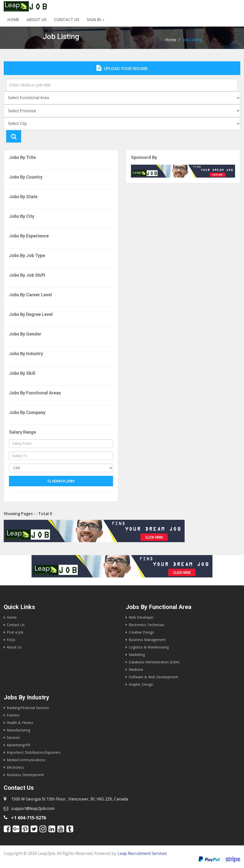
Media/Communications (26, 760)
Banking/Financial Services (28, 708)
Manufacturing (18, 730)
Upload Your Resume (122, 68)
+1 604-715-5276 (29, 818)
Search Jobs (61, 481)
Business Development (25, 775)
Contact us (67, 20)
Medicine (136, 669)
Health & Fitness (20, 723)
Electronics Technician (146, 625)
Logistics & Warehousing (149, 647)
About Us (37, 20)
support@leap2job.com (33, 808)
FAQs (11, 640)
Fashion (13, 715)
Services (13, 737)
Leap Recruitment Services (142, 853)
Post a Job (15, 632)
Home (13, 20)
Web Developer (141, 617)
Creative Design (141, 632)
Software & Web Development (153, 677)
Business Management (147, 640)
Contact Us (16, 625)
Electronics (15, 767)
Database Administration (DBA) (154, 662)
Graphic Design (141, 684)
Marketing (137, 655)
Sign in (96, 20)
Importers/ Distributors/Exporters (34, 752)
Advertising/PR (18, 745)
